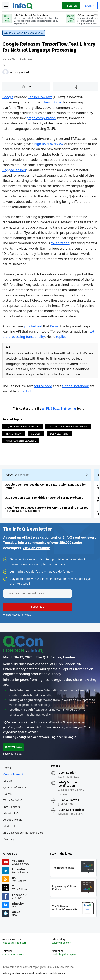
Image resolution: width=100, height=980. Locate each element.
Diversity (9, 839)
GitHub (27, 391)
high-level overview (49, 144)
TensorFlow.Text (40, 97)
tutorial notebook (75, 386)
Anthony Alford (19, 72)
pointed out (33, 326)
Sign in (90, 6)
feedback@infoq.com (14, 943)
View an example (36, 548)
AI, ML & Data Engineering (24, 33)
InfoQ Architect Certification (69, 784)
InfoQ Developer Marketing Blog (23, 833)
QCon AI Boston (69, 800)
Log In (8, 781)
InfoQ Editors (12, 807)
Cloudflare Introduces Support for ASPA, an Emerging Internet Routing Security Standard (46, 509)
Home (7, 768)
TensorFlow (52, 102)
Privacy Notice (11, 973)
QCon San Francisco (71, 810)
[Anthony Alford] (5, 72)
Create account (13, 774)
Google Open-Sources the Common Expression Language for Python (45, 486)
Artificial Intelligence (21, 441)
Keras (54, 326)
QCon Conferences (15, 787)
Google (8, 97)
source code (43, 386)
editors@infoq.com (13, 954)
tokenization (60, 243)
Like (29, 86)
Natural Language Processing (68, 427)
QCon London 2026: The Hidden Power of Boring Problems (44, 498)
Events (7, 794)
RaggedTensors (14, 170)
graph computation (41, 118)
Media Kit (9, 826)
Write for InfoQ (13, 800)
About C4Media (13, 820)
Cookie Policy (57, 973)
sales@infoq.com (62, 943)
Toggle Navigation (6, 6)
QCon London (67, 773)
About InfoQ (11, 813)
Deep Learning (59, 434)
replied (61, 337)
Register (71, 6)
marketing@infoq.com (65, 954)
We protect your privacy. (17, 615)
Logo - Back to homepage (23, 5)
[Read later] (75, 87)
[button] (38, 607)
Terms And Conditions (34, 973)
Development (17, 475)
